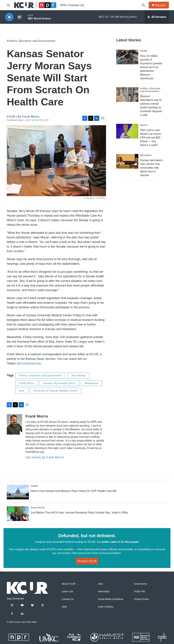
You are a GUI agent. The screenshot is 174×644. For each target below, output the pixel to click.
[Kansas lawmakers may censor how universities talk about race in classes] (127, 161)
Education (146, 155)
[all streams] (157, 17)
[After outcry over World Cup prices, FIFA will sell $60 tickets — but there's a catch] (127, 131)
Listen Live (67, 592)
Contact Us (68, 599)
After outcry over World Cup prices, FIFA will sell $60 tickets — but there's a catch (151, 138)
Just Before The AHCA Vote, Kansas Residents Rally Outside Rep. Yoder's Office (79, 513)
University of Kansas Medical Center (56, 391)
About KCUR (68, 584)
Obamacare (92, 383)
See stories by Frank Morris (45, 457)
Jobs (100, 584)
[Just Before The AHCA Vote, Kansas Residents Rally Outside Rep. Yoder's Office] (18, 514)
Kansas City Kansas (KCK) (59, 383)
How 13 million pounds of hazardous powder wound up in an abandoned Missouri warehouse (151, 67)
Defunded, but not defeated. (87, 536)
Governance (141, 584)
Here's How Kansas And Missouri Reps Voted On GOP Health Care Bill (73, 491)
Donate (160, 5)
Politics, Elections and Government (31, 41)
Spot (22, 391)
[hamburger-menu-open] (8, 5)
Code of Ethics (106, 607)
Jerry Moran (79, 376)
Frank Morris (31, 117)
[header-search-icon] (143, 5)
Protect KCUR (87, 561)
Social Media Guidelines (111, 599)
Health (144, 51)
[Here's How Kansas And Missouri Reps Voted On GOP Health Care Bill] (18, 492)
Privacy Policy (141, 599)
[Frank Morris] (14, 424)
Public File (140, 592)
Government (38, 508)
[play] (9, 17)
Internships (104, 592)
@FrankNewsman (28, 363)
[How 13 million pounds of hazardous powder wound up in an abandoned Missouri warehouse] (127, 57)
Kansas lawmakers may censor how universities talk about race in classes (151, 168)
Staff (64, 607)
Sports (144, 125)
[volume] (20, 17)
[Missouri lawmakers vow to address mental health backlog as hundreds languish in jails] (127, 95)
